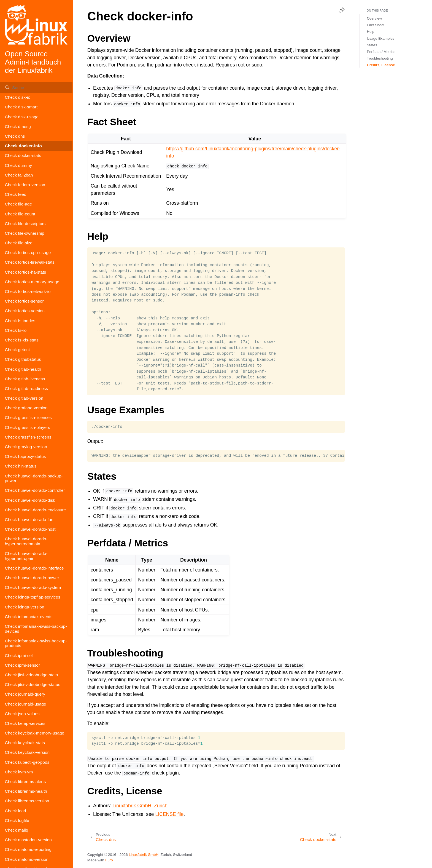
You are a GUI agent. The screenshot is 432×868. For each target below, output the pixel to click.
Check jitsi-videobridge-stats (31, 675)
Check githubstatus (23, 359)
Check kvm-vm (19, 772)
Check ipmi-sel (19, 655)
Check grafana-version (26, 408)
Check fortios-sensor (24, 301)
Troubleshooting (380, 58)
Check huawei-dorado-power (32, 578)
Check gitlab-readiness (27, 388)
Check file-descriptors (25, 224)
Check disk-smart (21, 107)
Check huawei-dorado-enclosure (36, 510)
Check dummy (18, 165)
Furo (109, 860)
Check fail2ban (19, 175)
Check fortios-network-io (28, 291)
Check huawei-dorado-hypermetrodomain (26, 541)
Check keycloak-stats (25, 743)
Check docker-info (23, 146)
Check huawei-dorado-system (33, 587)
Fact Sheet (376, 25)
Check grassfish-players (28, 427)
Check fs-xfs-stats (22, 340)
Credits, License (381, 65)
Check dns (15, 136)
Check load (16, 811)
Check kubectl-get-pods (27, 762)
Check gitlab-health (23, 369)
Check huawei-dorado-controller (35, 490)
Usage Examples (380, 38)
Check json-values (22, 714)
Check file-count (20, 214)
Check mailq (17, 830)
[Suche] (36, 87)
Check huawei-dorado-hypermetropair (26, 556)
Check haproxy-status (25, 456)
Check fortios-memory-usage (32, 282)
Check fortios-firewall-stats (30, 262)
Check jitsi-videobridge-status (33, 684)
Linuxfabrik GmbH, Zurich (140, 806)
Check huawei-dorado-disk (30, 500)
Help (370, 32)
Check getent (17, 350)
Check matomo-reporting (28, 849)
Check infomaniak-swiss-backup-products (36, 643)
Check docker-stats (23, 155)
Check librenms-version (27, 801)
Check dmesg (18, 126)
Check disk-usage (22, 117)
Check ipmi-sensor (22, 665)
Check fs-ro (16, 330)
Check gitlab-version (24, 398)
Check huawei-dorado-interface (34, 568)
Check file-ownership (25, 233)
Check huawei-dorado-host (30, 529)
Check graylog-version (26, 447)
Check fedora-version (25, 185)
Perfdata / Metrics (381, 52)
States (372, 45)
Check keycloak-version (27, 752)
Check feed (16, 194)
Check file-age (18, 204)
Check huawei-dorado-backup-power (34, 478)
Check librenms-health (26, 791)
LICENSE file (170, 814)
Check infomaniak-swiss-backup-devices (36, 629)
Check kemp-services (25, 723)
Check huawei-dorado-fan (29, 520)
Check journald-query (25, 694)
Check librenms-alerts (25, 782)
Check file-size (19, 243)
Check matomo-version (27, 859)
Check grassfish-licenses (28, 417)
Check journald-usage (26, 704)
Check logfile (17, 820)
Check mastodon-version (28, 840)
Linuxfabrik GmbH (144, 855)
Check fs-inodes (20, 321)
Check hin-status (21, 466)
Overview (374, 18)
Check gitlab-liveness (25, 379)
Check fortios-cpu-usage (28, 253)
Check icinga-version (25, 607)
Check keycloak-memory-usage (35, 733)
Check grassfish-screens (28, 437)
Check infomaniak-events (29, 617)
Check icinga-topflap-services (33, 597)
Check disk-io (18, 97)
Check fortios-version (25, 311)
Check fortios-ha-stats (26, 272)
